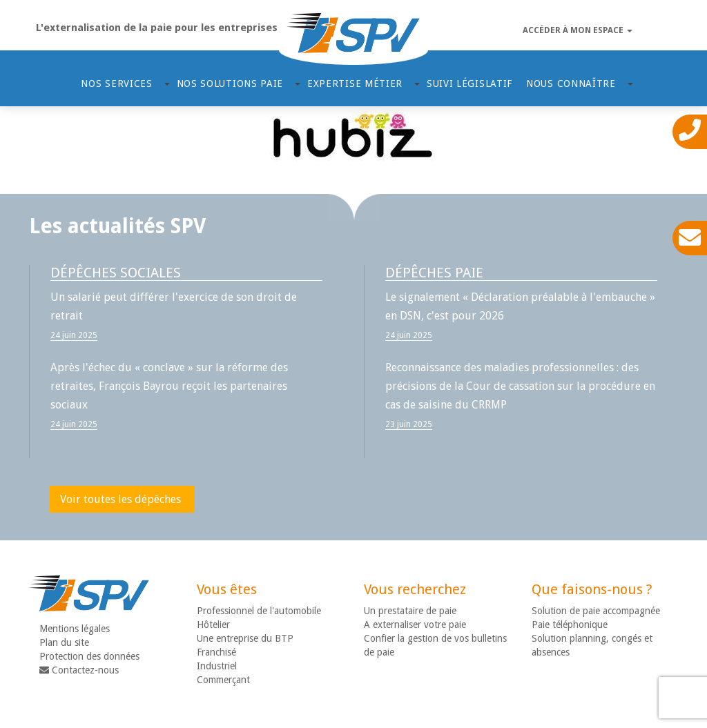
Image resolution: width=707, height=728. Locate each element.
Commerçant (223, 680)
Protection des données (89, 656)
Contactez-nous (79, 670)
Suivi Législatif (469, 83)
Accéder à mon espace (578, 30)
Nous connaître (573, 83)
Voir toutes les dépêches (120, 499)
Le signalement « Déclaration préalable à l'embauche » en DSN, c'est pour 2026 (520, 306)
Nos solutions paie (232, 83)
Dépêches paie (434, 273)
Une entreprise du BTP (245, 638)
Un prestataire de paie (410, 611)
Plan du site (64, 642)
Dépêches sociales (116, 273)
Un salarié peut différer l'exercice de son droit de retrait (174, 306)
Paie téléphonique (570, 624)
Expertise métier (357, 83)
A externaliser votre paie (415, 624)
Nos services (118, 83)
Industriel (217, 666)
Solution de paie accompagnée (596, 611)
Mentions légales (75, 629)
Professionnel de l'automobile (259, 611)
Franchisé (216, 652)
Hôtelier (213, 624)
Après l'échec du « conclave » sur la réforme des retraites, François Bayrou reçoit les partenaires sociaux (169, 386)
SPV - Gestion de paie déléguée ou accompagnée (353, 39)
